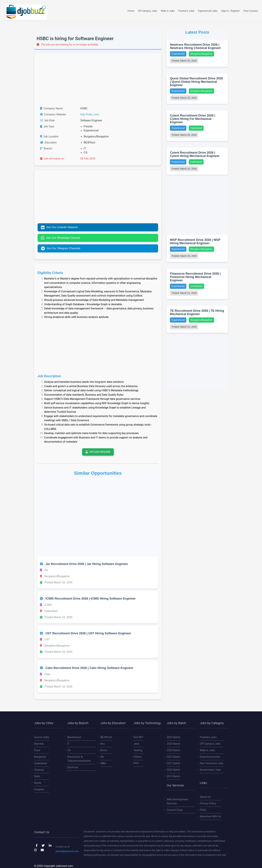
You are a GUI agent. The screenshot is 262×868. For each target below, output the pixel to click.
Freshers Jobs (208, 737)
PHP (136, 763)
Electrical (73, 767)
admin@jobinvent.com (67, 851)
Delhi (37, 776)
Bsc (103, 744)
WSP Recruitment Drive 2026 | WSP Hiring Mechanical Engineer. (195, 242)
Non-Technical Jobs (212, 763)
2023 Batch (173, 750)
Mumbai (39, 744)
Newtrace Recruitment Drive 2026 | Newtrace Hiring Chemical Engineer (195, 46)
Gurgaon (39, 789)
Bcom (104, 750)
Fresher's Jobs (186, 11)
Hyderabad (196, 128)
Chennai (39, 770)
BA (102, 757)
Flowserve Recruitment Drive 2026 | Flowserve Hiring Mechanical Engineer (195, 277)
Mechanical (74, 737)
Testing (138, 750)
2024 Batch (173, 744)
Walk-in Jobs (207, 750)
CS (69, 750)
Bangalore (40, 757)
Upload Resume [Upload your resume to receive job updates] (98, 452)
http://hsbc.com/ (90, 114)
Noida (38, 783)
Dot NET (138, 737)
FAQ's (203, 810)
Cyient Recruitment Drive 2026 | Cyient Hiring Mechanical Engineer (195, 154)
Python (138, 757)
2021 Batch (173, 763)
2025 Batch (173, 737)
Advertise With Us (210, 816)
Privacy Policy (208, 803)
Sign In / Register (230, 11)
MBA (103, 763)
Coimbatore (196, 286)
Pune (37, 750)
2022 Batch (173, 757)
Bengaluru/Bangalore (202, 54)
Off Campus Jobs (147, 11)
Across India (42, 737)
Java (136, 744)
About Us (205, 797)
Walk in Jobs (168, 11)
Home (131, 11)
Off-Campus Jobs (210, 744)
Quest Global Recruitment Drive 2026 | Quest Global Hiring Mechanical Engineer (196, 82)
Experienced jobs (210, 757)
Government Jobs (210, 770)
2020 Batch (173, 770)
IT (68, 744)
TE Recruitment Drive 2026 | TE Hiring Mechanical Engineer (197, 312)
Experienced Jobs (208, 11)
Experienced (178, 54)
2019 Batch (173, 776)
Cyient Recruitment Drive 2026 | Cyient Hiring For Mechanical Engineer (192, 119)
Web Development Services (177, 801)
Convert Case (175, 810)
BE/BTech (106, 737)
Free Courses (251, 11)
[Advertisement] (98, 80)
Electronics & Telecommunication (79, 759)
